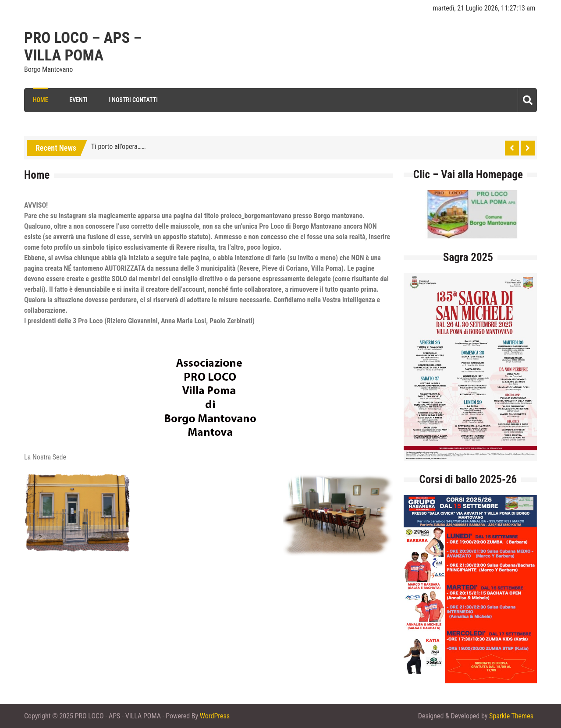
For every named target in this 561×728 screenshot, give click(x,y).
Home (41, 100)
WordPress (215, 716)
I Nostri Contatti (133, 100)
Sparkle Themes (511, 716)
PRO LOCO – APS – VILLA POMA (83, 47)
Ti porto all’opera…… (119, 147)
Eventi (78, 100)
